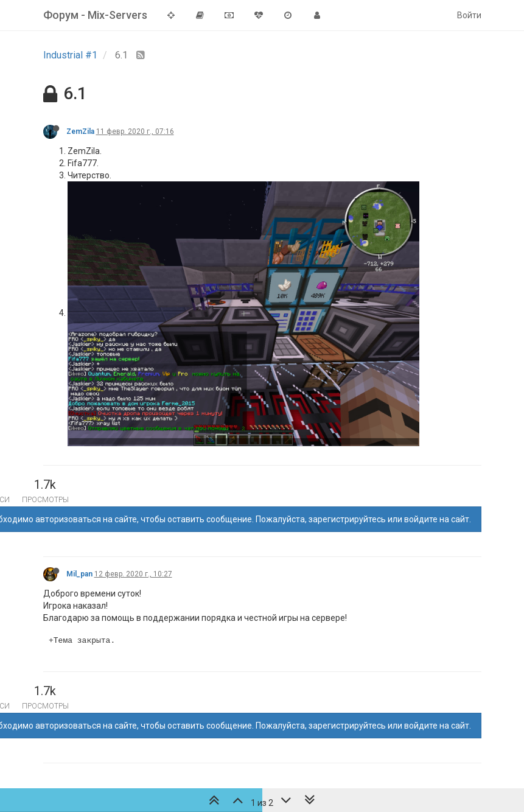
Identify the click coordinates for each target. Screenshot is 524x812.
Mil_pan (79, 574)
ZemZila (80, 131)
